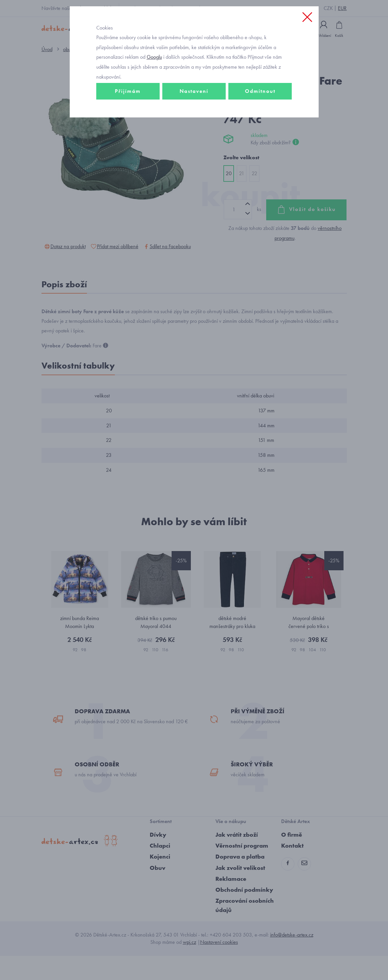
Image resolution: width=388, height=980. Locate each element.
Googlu (154, 84)
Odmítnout (260, 118)
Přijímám (128, 118)
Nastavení (194, 118)
